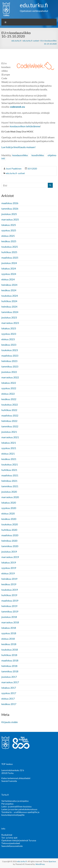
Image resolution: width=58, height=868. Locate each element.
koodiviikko (38, 155)
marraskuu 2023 (10, 323)
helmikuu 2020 (9, 541)
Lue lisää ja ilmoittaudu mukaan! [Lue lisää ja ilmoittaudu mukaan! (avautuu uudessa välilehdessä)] (18, 147)
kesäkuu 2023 (9, 345)
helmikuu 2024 (9, 307)
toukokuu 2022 (10, 405)
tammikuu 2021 (10, 486)
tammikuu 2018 (10, 671)
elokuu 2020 (8, 513)
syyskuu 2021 (9, 448)
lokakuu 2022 (9, 383)
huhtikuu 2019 (9, 595)
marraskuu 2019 (10, 557)
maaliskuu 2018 (10, 660)
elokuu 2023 (8, 339)
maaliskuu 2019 (10, 601)
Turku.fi (5, 795)
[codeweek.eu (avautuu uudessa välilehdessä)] (17, 107)
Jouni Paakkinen (14, 169)
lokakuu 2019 (9, 562)
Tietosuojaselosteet (11, 843)
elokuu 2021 (8, 454)
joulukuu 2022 (9, 372)
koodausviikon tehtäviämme (25, 126)
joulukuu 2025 (9, 214)
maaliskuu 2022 (10, 415)
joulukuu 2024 (9, 263)
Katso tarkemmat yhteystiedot (16, 778)
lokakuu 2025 (9, 225)
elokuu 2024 (8, 279)
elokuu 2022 (8, 394)
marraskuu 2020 (10, 497)
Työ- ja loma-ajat (9, 838)
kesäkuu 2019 (9, 584)
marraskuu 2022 (10, 377)
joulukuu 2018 (9, 617)
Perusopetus (7, 804)
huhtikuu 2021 (9, 470)
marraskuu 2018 (10, 622)
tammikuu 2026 (10, 209)
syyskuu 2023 (9, 334)
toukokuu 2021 (10, 464)
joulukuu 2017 (9, 677)
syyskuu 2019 (9, 568)
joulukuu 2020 (9, 492)
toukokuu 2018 (10, 650)
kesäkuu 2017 (9, 704)
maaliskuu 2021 (10, 475)
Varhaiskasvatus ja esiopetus (15, 801)
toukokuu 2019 (10, 590)
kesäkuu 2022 (9, 399)
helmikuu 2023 (9, 361)
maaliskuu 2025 (10, 258)
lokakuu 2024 (9, 268)
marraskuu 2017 (10, 682)
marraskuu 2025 (10, 219)
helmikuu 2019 (9, 606)
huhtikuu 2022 (9, 410)
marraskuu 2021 (10, 437)
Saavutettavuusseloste (12, 846)
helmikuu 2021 (9, 481)
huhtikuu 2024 (9, 301)
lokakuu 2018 (9, 628)
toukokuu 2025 (10, 247)
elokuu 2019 (8, 573)
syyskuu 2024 (9, 274)
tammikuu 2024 (10, 312)
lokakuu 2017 (9, 688)
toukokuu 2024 (10, 296)
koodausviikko (20, 155)
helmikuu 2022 (9, 421)
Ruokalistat (7, 835)
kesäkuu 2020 (9, 519)
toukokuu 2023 (10, 350)
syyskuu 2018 (9, 633)
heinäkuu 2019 (9, 579)
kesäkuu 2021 (9, 459)
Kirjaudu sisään (10, 722)
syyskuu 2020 (9, 508)
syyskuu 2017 (9, 693)
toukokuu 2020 (10, 524)
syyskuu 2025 (9, 230)
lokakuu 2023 (9, 328)
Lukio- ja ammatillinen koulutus (16, 806)
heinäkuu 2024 (9, 285)
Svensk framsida (9, 781)
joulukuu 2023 (9, 317)
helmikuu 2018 (9, 666)
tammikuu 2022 (10, 426)
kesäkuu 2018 (9, 644)
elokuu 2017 (8, 699)
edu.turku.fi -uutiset (15, 173)
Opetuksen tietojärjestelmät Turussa (19, 840)
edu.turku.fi (34, 5)
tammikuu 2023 (10, 366)
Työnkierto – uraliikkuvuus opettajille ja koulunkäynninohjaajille (20, 813)
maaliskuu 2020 (10, 535)
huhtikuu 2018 (9, 655)
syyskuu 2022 (9, 388)
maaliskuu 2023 (10, 356)
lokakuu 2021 (9, 443)
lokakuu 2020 (9, 503)
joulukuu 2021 (9, 432)
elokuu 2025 (8, 236)
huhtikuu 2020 (9, 530)
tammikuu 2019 (10, 611)
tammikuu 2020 (10, 546)
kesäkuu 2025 (9, 241)
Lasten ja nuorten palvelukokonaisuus (19, 809)
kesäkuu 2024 (9, 290)
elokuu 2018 (8, 639)
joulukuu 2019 (9, 552)
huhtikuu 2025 (9, 252)
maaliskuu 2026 (10, 203)
